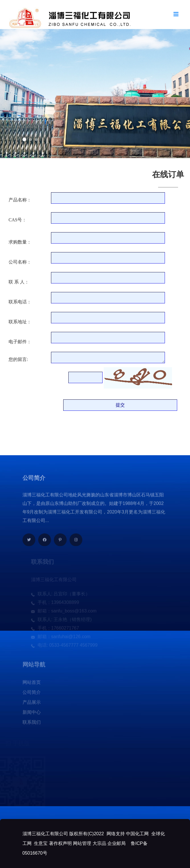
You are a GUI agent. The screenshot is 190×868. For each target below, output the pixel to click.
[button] (24, 139)
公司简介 (32, 694)
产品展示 (32, 704)
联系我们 (32, 724)
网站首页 (32, 684)
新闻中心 (32, 714)
